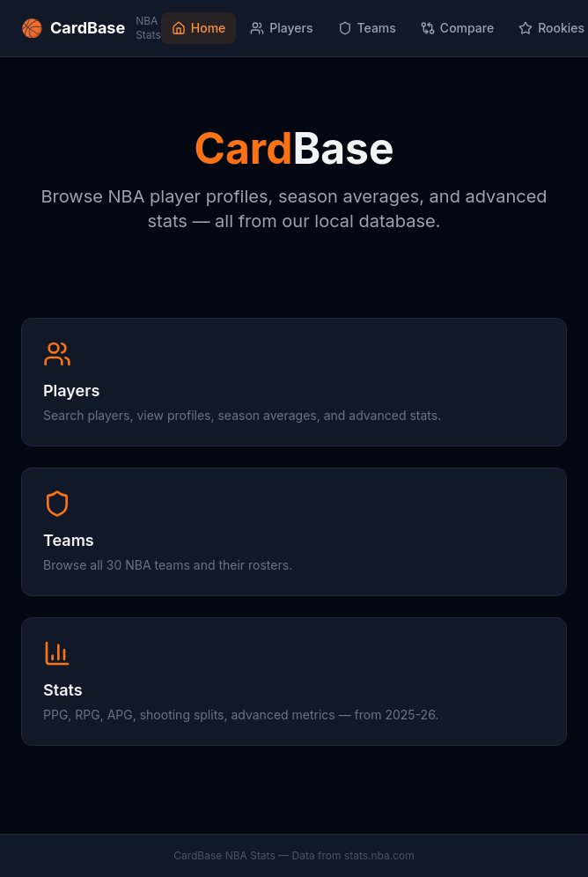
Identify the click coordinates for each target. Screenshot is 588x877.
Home (199, 28)
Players (281, 28)
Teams (367, 28)
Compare (457, 28)
